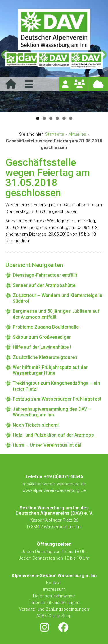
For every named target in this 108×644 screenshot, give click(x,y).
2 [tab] (44, 118)
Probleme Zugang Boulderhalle (46, 327)
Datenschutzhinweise (54, 596)
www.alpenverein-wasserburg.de (54, 490)
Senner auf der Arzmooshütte (44, 285)
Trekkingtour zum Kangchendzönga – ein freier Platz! (56, 386)
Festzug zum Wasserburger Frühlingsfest (57, 399)
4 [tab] (57, 118)
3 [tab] (51, 118)
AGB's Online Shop (54, 616)
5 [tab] (64, 118)
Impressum (54, 589)
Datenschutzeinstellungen (54, 603)
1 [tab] (38, 118)
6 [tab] (71, 118)
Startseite (55, 134)
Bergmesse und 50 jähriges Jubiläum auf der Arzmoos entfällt (56, 314)
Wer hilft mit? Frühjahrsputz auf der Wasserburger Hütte (50, 370)
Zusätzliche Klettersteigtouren (45, 357)
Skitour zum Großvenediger (42, 337)
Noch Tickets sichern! (36, 425)
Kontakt (54, 583)
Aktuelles (77, 134)
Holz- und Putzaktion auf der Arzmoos (53, 435)
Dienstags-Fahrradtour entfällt (45, 275)
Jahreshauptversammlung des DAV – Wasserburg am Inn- (52, 412)
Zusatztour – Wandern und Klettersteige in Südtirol (57, 298)
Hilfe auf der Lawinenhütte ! (42, 347)
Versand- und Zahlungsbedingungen (54, 609)
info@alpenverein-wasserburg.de (54, 484)
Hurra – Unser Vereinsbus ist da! (47, 445)
